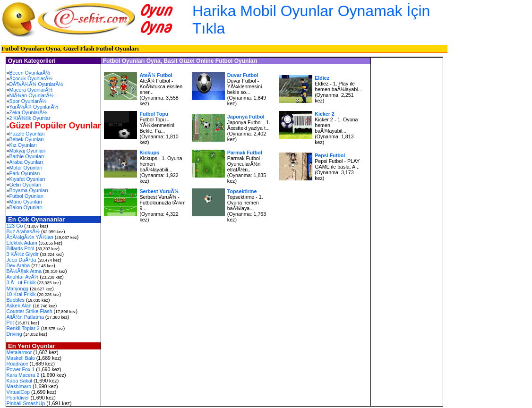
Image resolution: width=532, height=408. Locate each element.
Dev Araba (18, 265)
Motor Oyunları (26, 168)
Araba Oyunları (26, 162)
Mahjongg (17, 289)
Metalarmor (19, 352)
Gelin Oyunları (25, 185)
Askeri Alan (19, 306)
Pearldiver (17, 398)
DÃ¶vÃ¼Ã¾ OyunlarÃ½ (36, 84)
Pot (10, 323)
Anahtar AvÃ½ (22, 277)
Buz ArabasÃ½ (23, 231)
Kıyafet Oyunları (27, 179)
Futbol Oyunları (26, 196)
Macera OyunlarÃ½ (31, 90)
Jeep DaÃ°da (21, 260)
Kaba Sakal (19, 381)
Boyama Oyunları (28, 190)
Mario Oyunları (26, 202)
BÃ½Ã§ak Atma (24, 271)
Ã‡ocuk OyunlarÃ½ (31, 78)
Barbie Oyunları (26, 156)
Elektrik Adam (21, 243)
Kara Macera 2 (23, 375)
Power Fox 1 (20, 369)
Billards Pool (20, 248)
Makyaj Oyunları (27, 151)
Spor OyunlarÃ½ (28, 101)
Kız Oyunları (23, 145)
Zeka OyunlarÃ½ (28, 112)
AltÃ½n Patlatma (25, 317)
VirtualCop (18, 392)
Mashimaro (19, 386)
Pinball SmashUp (26, 403)
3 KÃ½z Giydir (22, 254)
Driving (14, 334)
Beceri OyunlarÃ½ (29, 73)
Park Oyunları (24, 173)
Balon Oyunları (26, 207)
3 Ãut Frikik (21, 282)
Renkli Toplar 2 (23, 328)
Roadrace (17, 364)
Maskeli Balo (20, 358)
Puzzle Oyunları (27, 134)
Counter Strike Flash (29, 311)
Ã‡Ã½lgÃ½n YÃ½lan (30, 237)
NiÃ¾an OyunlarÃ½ (31, 95)
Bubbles (15, 300)
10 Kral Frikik (21, 294)
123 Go (14, 226)
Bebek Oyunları (26, 139)
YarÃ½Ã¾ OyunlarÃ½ (34, 107)
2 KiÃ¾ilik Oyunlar (30, 118)
